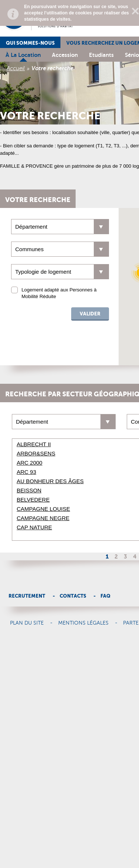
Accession (65, 55)
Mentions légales (83, 623)
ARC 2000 (29, 463)
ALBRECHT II (34, 444)
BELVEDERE (33, 500)
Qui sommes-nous (30, 43)
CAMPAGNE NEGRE (43, 518)
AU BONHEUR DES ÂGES (50, 481)
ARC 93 (27, 472)
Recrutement (27, 596)
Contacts (73, 596)
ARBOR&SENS (36, 453)
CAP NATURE (34, 527)
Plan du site (27, 623)
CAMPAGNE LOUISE (43, 509)
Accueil (16, 68)
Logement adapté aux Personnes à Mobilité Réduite (59, 293)
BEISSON (29, 490)
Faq (105, 596)
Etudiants (101, 55)
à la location (23, 55)
